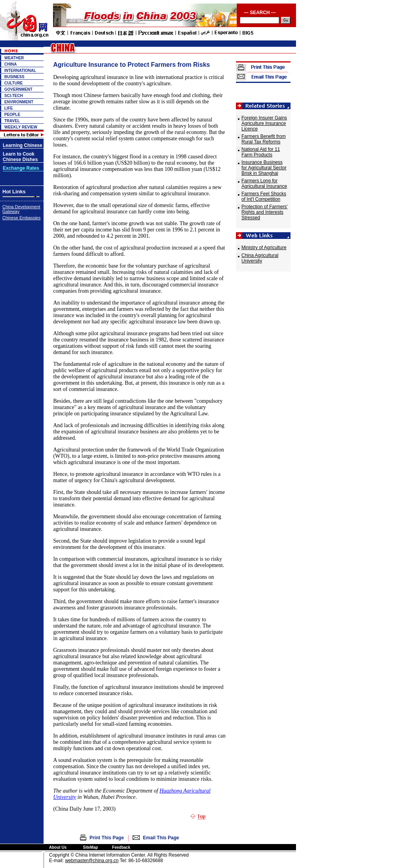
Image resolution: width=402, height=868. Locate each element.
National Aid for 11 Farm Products (261, 152)
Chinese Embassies (21, 218)
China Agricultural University (260, 258)
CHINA (11, 64)
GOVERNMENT (18, 89)
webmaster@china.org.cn (92, 861)
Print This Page (107, 838)
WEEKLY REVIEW (21, 127)
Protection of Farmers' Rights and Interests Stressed (265, 212)
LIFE (9, 108)
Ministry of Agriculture (264, 248)
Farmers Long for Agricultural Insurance (264, 184)
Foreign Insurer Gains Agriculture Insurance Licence (264, 123)
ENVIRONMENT (19, 102)
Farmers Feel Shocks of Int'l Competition (264, 196)
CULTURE (14, 83)
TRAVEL (12, 121)
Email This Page (161, 838)
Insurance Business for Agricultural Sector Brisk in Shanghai (264, 168)
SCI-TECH (14, 96)
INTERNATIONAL (20, 71)
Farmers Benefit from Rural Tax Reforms (264, 139)
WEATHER (14, 58)
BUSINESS (14, 77)
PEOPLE (12, 115)
